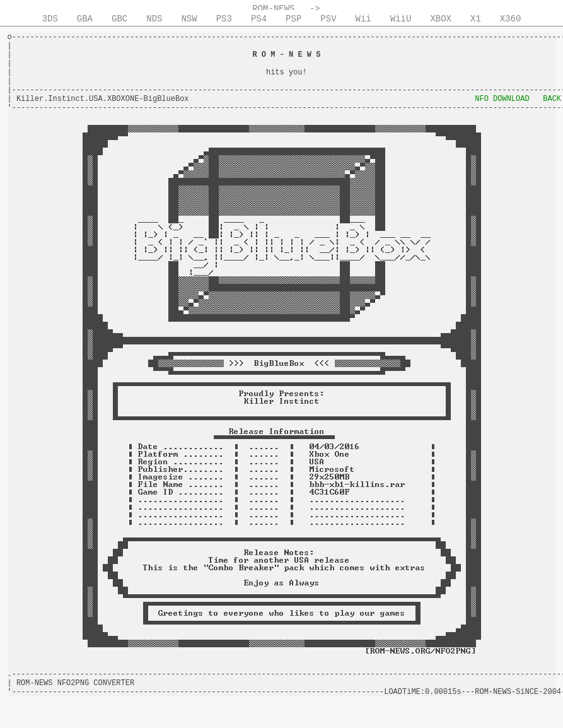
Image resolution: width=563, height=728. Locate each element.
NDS (154, 19)
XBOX (441, 19)
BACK (552, 99)
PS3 (224, 19)
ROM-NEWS (273, 9)
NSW (189, 19)
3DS (50, 19)
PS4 (259, 19)
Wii (363, 19)
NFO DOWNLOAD (502, 99)
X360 (511, 19)
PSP (293, 19)
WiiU (401, 19)
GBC (119, 19)
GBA (85, 19)
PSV (328, 19)
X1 (476, 19)
